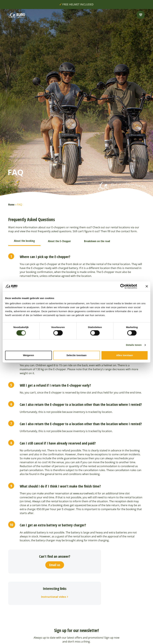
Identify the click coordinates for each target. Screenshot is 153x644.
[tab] (24, 241)
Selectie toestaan (77, 355)
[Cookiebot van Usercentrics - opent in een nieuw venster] (125, 286)
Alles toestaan (125, 355)
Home (11, 205)
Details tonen (134, 345)
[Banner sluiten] (147, 286)
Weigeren (28, 355)
